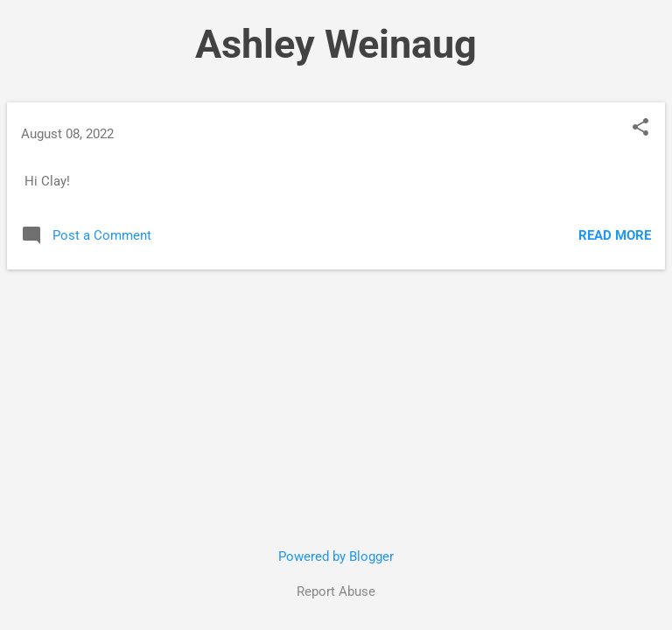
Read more (615, 235)
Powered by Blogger (336, 556)
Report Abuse (336, 591)
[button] (640, 129)
